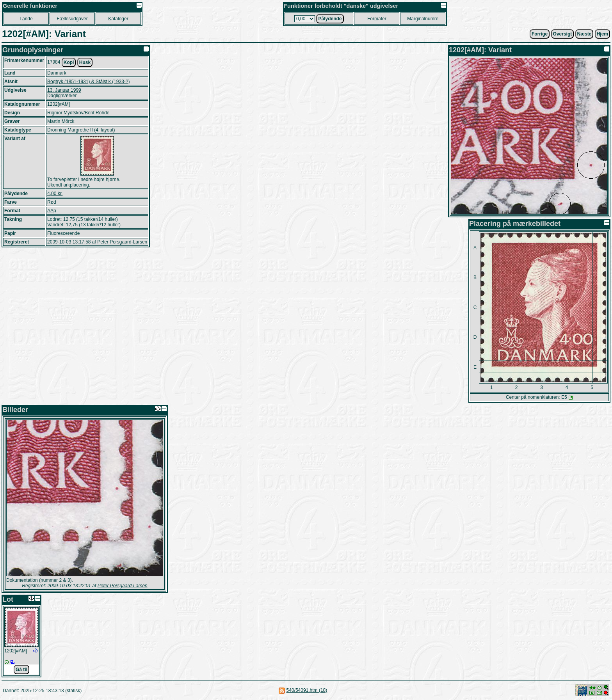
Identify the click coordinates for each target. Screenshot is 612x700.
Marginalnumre (423, 19)
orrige (540, 34)
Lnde (26, 19)
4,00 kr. (55, 194)
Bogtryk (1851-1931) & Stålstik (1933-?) (88, 82)
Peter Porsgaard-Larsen (122, 242)
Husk (85, 62)
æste (584, 34)
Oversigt (563, 34)
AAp (52, 211)
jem (602, 34)
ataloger (118, 19)
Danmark (57, 73)
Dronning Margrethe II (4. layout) (81, 130)
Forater (377, 19)
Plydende (330, 19)
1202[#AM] (16, 651)
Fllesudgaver (72, 19)
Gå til (21, 670)
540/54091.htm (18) (307, 690)
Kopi (69, 62)
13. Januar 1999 (64, 90)
